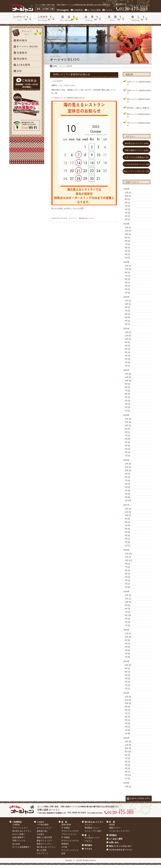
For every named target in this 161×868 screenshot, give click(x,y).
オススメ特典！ (19, 834)
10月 (127, 196)
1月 (126, 219)
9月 (126, 199)
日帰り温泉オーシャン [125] (137, 150)
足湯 (63, 853)
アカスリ (88, 841)
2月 (126, 258)
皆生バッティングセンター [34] (136, 171)
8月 (126, 203)
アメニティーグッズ (70, 850)
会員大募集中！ (19, 837)
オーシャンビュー (44, 828)
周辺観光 (113, 835)
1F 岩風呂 (66, 828)
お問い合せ (114, 842)
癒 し (87, 835)
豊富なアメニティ (44, 844)
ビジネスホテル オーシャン (121, 850)
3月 (126, 216)
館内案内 (88, 845)
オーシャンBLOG (66, 66)
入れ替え (41, 834)
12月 (127, 228)
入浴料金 (16, 825)
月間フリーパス (19, 841)
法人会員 (16, 844)
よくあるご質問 (116, 839)
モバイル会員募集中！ (22, 847)
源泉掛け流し (42, 831)
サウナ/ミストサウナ (70, 831)
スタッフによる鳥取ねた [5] (136, 157)
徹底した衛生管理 (44, 837)
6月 (126, 248)
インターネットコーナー (120, 831)
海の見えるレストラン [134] (137, 143)
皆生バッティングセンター (120, 846)
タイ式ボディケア (92, 838)
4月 (126, 213)
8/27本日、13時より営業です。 (139, 108)
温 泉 (64, 822)
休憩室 (112, 825)
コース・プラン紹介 (93, 831)
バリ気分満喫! (43, 825)
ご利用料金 (17, 822)
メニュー (88, 825)
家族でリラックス (44, 841)
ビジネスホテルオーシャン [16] (136, 164)
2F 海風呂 (66, 837)
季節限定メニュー (92, 828)
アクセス (88, 849)
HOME (55, 66)
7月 (126, 206)
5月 (126, 209)
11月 (127, 193)
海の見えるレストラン (87, 218)
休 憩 (112, 822)
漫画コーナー (115, 828)
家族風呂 (65, 844)
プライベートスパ (20, 828)
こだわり (41, 822)
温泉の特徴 (66, 825)
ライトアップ (42, 853)
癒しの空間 (41, 850)
